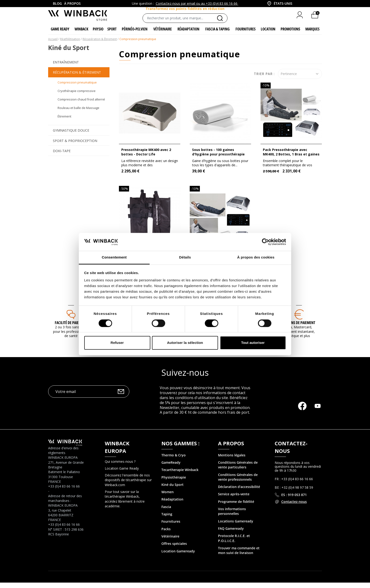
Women (168, 497)
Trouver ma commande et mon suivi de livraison (239, 556)
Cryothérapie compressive (77, 96)
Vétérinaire (170, 542)
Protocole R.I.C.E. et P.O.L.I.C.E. (234, 544)
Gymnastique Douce (71, 136)
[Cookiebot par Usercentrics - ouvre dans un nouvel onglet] (265, 242)
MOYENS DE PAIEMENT (299, 328)
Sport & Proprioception (75, 146)
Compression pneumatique (77, 88)
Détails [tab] (185, 257)
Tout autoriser (253, 343)
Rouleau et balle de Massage (78, 113)
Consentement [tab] (114, 257)
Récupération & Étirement (77, 78)
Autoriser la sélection (185, 343)
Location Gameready (178, 557)
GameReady (171, 468)
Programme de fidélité (236, 507)
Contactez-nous (294, 507)
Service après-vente (234, 500)
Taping (167, 519)
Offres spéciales (174, 549)
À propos (72, 3)
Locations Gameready (236, 527)
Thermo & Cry (172, 461)
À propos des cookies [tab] (256, 257)
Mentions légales (232, 461)
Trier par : (264, 79)
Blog (57, 3)
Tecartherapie (173, 475)
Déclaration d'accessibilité (239, 492)
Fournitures (171, 527)
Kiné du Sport (172, 490)
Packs (166, 534)
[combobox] (279, 4)
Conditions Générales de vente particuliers (238, 470)
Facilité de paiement (71, 328)
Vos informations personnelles (232, 517)
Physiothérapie (174, 483)
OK (121, 397)
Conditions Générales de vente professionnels (238, 482)
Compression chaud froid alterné (81, 105)
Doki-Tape (62, 156)
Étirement (64, 122)
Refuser (117, 343)
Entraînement (66, 68)
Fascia (166, 512)
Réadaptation (172, 505)
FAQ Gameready (231, 534)
